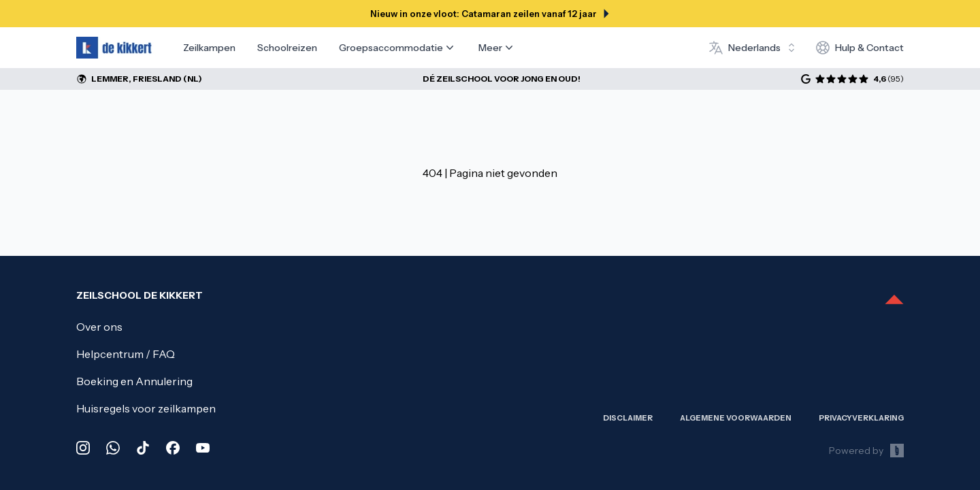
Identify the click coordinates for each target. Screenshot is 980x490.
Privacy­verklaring (861, 418)
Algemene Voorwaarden (736, 418)
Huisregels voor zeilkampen (146, 408)
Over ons (99, 327)
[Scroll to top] (894, 301)
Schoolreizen (287, 48)
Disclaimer (628, 418)
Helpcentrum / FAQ (126, 354)
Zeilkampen (209, 48)
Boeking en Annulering (134, 381)
